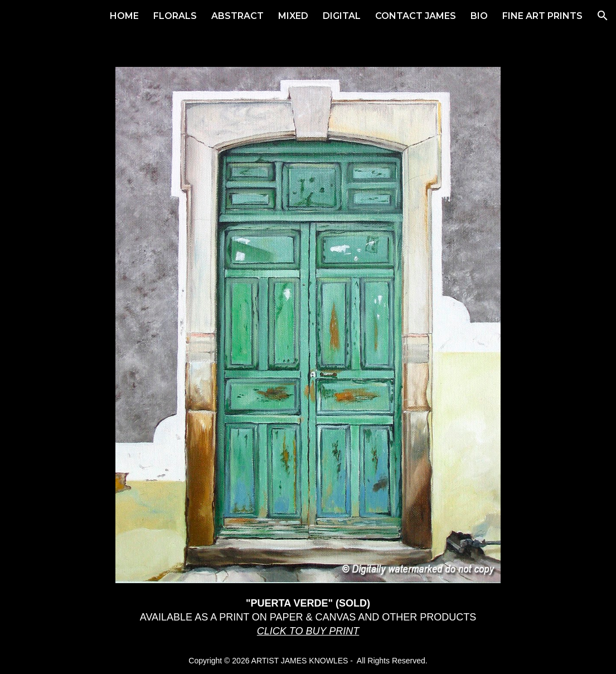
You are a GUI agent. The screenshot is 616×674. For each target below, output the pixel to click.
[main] (308, 617)
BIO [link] (479, 16)
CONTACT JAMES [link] (416, 16)
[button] (603, 16)
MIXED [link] (293, 16)
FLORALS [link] (175, 16)
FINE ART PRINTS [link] (542, 16)
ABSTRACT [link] (237, 16)
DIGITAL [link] (342, 16)
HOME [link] (124, 16)
